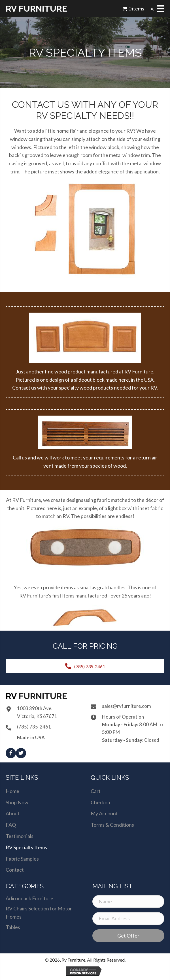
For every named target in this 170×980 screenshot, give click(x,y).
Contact (15, 870)
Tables (13, 927)
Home (12, 791)
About (13, 813)
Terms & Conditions (112, 825)
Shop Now (17, 802)
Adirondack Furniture (29, 898)
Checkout (101, 802)
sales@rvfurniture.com (127, 706)
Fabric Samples (22, 859)
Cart (96, 791)
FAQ (11, 825)
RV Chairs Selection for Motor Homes (39, 913)
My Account (104, 813)
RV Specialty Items (26, 847)
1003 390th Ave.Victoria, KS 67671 (37, 712)
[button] (11, 753)
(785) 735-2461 (34, 727)
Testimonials (20, 836)
